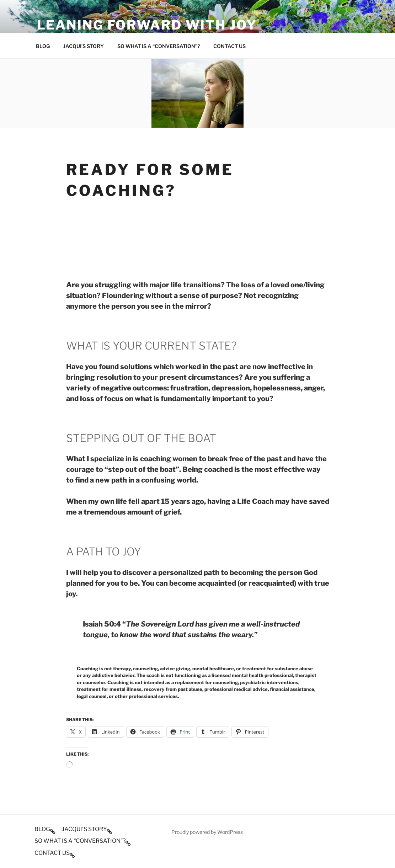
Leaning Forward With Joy (147, 25)
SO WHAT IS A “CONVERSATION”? (159, 46)
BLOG (43, 46)
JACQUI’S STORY (84, 46)
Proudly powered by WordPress (207, 832)
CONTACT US (229, 46)
